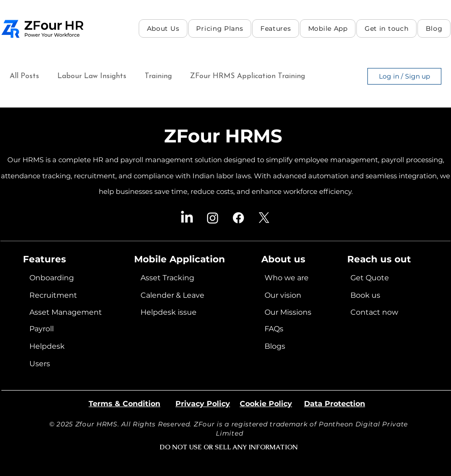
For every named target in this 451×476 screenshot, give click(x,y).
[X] (264, 218)
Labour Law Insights (92, 76)
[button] (276, 28)
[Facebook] (238, 218)
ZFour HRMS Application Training (248, 76)
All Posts (24, 76)
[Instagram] (213, 218)
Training (158, 76)
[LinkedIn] (187, 218)
